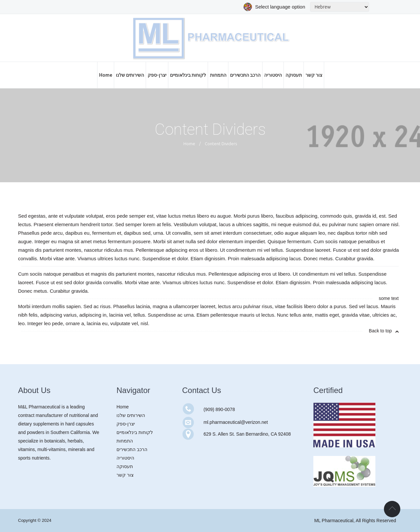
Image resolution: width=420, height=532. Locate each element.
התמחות (125, 441)
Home (189, 144)
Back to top (384, 331)
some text (389, 298)
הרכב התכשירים (132, 449)
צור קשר (125, 475)
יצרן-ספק (126, 424)
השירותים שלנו (131, 415)
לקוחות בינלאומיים (135, 432)
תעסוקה (125, 466)
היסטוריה (125, 458)
